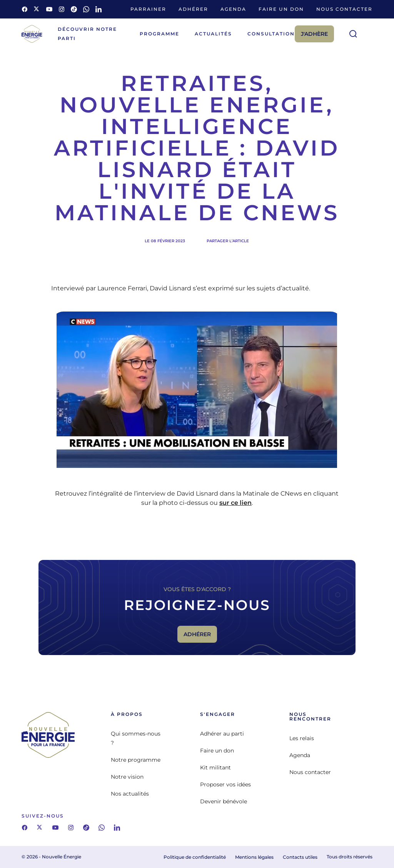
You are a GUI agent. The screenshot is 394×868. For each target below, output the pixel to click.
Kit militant (215, 767)
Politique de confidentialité (195, 857)
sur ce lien (235, 503)
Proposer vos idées (225, 784)
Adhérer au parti (222, 734)
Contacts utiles (300, 857)
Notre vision (127, 777)
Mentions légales (254, 857)
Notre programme (136, 760)
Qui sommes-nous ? (136, 738)
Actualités (213, 34)
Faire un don (281, 9)
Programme (159, 34)
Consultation (271, 34)
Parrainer (148, 9)
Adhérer (193, 9)
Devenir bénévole (224, 801)
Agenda (233, 9)
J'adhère (314, 34)
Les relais (302, 738)
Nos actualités (130, 794)
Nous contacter (344, 9)
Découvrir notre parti (87, 34)
